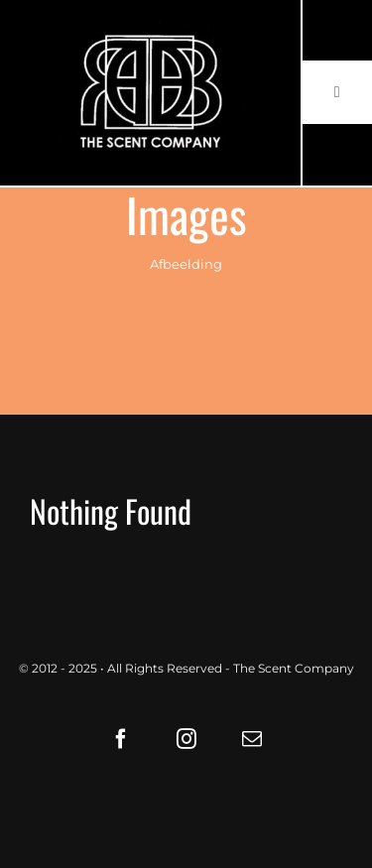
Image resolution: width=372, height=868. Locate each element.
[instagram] (186, 739)
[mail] (252, 739)
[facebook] (121, 739)
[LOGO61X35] (150, 93)
